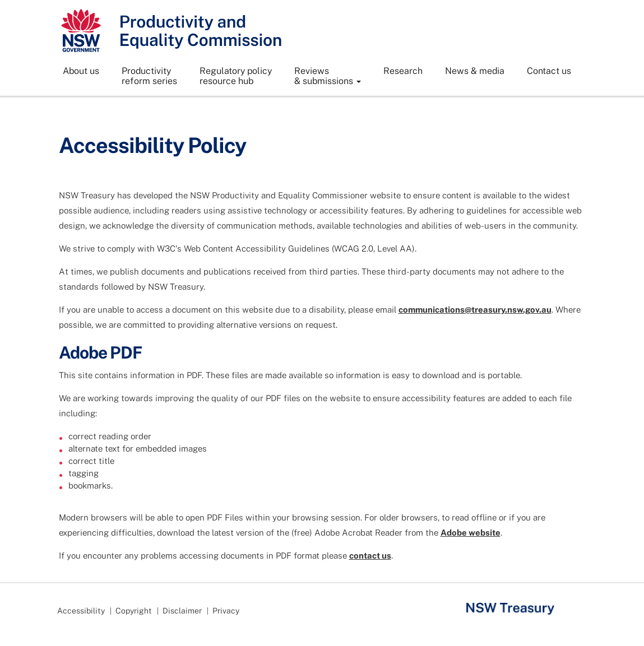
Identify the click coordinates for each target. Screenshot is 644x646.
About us (81, 71)
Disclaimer (182, 611)
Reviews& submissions (328, 76)
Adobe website (471, 533)
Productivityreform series (149, 76)
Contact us (549, 71)
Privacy (226, 611)
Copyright (134, 611)
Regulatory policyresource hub (236, 76)
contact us (370, 556)
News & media (475, 71)
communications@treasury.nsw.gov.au (475, 310)
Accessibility (81, 611)
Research (403, 71)
